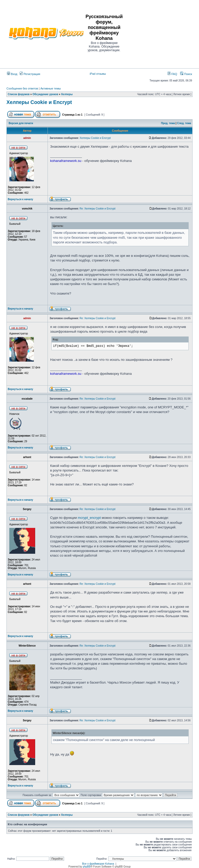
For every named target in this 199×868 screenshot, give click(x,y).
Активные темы (51, 88)
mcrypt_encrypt (89, 518)
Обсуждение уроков (45, 94)
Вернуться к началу (20, 199)
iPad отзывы (98, 74)
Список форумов (19, 94)
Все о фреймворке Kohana (98, 864)
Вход (12, 74)
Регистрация (30, 74)
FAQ (172, 74)
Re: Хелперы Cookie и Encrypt (98, 209)
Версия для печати (21, 123)
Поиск (186, 74)
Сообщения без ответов (22, 88)
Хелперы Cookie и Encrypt (39, 102)
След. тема (184, 123)
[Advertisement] (161, 33)
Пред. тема (168, 123)
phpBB (87, 867)
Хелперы (67, 94)
